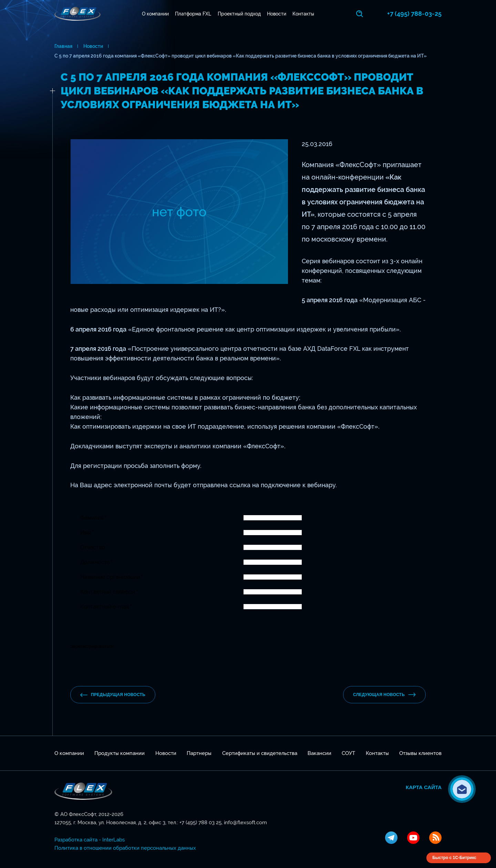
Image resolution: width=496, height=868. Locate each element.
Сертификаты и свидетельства (260, 753)
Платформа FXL (193, 14)
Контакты (303, 14)
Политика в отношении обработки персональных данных (125, 848)
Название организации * (112, 577)
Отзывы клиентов (420, 753)
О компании (155, 14)
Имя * (87, 533)
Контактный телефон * (109, 592)
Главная (63, 46)
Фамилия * (93, 518)
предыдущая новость (113, 695)
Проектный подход (239, 14)
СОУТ (348, 753)
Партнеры (199, 753)
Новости (277, 14)
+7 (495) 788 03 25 (200, 823)
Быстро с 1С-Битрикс (454, 858)
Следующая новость (384, 695)
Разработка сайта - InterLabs (90, 840)
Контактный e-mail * (106, 607)
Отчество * (94, 547)
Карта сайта (424, 787)
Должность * (96, 562)
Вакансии (319, 753)
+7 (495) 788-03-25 (414, 14)
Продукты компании (120, 753)
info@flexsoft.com (245, 823)
